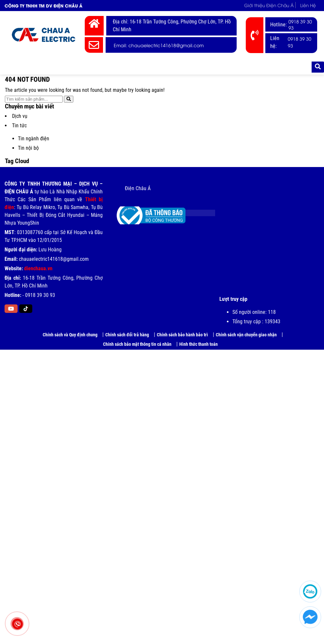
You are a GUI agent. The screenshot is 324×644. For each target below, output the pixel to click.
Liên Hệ (308, 5)
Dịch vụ (20, 116)
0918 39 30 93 (300, 24)
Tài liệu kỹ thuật (271, 67)
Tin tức (197, 67)
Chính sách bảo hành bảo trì (182, 335)
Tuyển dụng (231, 67)
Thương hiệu (127, 67)
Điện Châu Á (138, 188)
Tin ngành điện (34, 139)
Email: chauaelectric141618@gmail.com (159, 45)
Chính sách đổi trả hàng (127, 335)
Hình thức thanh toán (199, 344)
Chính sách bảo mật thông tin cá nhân (137, 344)
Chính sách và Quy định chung (70, 335)
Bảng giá (166, 67)
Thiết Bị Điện (86, 67)
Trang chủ (22, 67)
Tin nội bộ (28, 148)
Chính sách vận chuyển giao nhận (246, 335)
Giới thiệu (54, 67)
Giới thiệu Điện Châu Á (267, 5)
